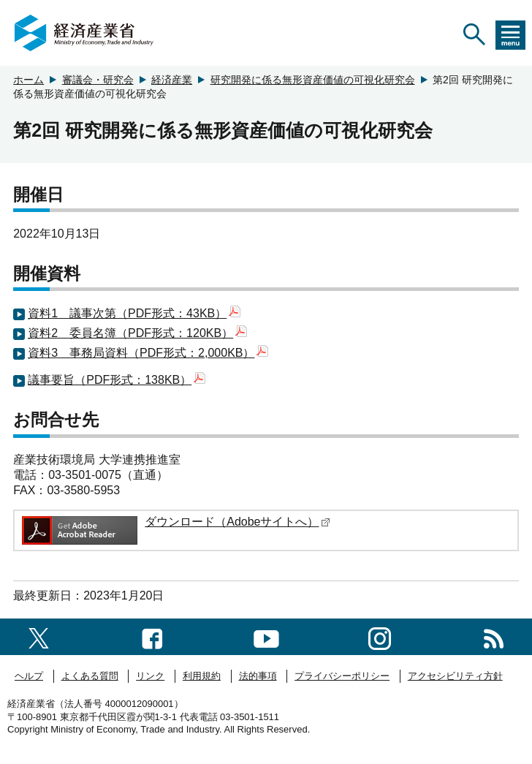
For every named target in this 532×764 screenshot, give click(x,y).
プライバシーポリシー (342, 676)
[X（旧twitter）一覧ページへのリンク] (39, 636)
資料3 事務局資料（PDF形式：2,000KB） (148, 353)
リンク (150, 676)
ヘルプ (29, 676)
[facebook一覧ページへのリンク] (152, 636)
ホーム (28, 80)
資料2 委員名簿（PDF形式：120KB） (137, 333)
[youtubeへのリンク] (266, 636)
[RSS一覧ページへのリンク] (494, 636)
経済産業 (172, 80)
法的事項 (258, 676)
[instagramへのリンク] (380, 636)
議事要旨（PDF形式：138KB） (117, 380)
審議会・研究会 (98, 80)
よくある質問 (90, 676)
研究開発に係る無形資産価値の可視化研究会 (313, 80)
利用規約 (202, 676)
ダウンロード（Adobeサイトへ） (237, 522)
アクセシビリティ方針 (455, 676)
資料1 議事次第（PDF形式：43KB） (134, 313)
